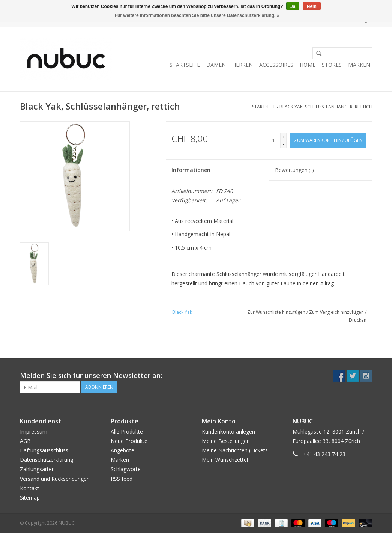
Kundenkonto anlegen (228, 431)
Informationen (191, 170)
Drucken (358, 320)
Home (308, 65)
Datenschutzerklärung (47, 460)
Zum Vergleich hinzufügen (337, 312)
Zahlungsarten (37, 469)
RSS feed (122, 479)
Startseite (185, 65)
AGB (25, 441)
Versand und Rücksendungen (55, 479)
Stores (332, 65)
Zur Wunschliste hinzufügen (276, 312)
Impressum (34, 431)
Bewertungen (294, 170)
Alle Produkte (127, 431)
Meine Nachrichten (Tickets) (236, 450)
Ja (293, 6)
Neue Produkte (129, 441)
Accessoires (276, 65)
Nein (312, 6)
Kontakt (29, 488)
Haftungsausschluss (44, 450)
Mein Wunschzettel (225, 460)
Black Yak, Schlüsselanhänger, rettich (326, 107)
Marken (359, 65)
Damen (216, 65)
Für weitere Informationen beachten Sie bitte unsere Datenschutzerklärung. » (197, 15)
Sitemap (30, 498)
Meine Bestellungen (226, 441)
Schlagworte (126, 469)
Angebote (122, 450)
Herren (243, 65)
